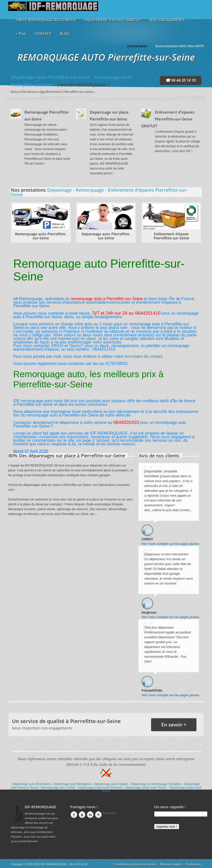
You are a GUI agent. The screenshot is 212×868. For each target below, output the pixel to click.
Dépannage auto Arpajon (111, 784)
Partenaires (194, 864)
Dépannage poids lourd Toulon (146, 788)
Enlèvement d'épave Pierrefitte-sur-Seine (171, 236)
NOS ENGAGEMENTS (167, 20)
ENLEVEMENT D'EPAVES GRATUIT (113, 20)
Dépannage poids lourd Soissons (100, 788)
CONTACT (43, 34)
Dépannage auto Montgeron (72, 784)
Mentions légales (171, 864)
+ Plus (21, 34)
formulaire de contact (144, 356)
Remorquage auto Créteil (58, 788)
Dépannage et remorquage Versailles (156, 784)
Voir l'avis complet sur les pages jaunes (170, 544)
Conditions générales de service (135, 864)
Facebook (110, 813)
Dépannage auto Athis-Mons (31, 784)
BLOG (65, 34)
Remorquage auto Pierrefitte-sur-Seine (41, 236)
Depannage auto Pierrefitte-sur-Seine (106, 236)
